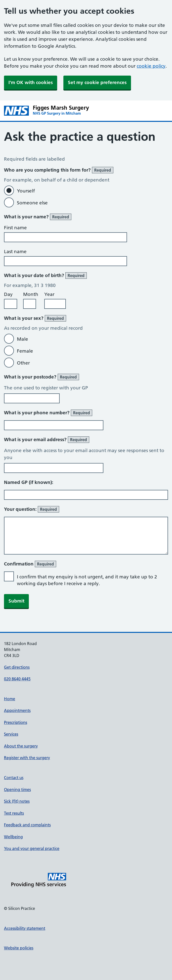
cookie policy (151, 66)
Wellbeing (13, 837)
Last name (15, 252)
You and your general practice (32, 848)
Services (11, 734)
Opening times (17, 790)
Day (8, 294)
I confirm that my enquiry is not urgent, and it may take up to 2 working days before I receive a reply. (87, 580)
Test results (14, 813)
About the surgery (21, 746)
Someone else (32, 203)
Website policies (19, 948)
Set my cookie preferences (97, 82)
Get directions (17, 667)
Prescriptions (16, 722)
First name (15, 228)
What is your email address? (47, 440)
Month (31, 294)
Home (10, 699)
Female (25, 351)
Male (22, 339)
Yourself (26, 191)
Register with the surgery (27, 758)
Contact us (14, 778)
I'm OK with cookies (31, 82)
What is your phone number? (48, 413)
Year (49, 294)
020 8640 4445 (17, 679)
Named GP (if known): (29, 482)
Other (23, 363)
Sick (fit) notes (17, 801)
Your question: (32, 509)
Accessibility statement (25, 928)
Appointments (17, 710)
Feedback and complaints (27, 825)
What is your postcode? (42, 377)
